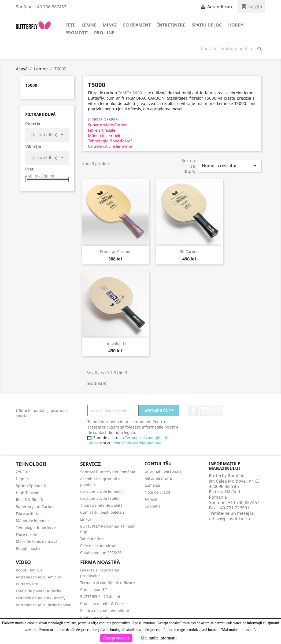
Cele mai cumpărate (98, 546)
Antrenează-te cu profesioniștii (44, 605)
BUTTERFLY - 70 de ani (100, 596)
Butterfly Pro (27, 584)
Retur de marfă (158, 478)
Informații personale (163, 471)
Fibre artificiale (29, 514)
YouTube (205, 411)
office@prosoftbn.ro (230, 518)
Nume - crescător (230, 166)
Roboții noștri (28, 548)
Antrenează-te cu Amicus (38, 577)
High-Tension (28, 493)
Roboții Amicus (29, 570)
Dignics (23, 479)
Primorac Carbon (115, 251)
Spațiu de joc (207, 25)
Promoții (77, 33)
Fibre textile (26, 534)
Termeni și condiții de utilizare (108, 583)
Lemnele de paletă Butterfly (41, 598)
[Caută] (232, 48)
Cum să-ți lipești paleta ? (102, 512)
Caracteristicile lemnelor (102, 491)
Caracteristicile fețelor (100, 498)
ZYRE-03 (23, 472)
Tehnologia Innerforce (36, 527)
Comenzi (152, 485)
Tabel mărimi (92, 539)
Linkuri (86, 519)
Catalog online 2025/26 (101, 553)
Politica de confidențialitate (137, 443)
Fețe (70, 25)
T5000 (31, 85)
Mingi (110, 25)
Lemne (89, 25)
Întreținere (171, 25)
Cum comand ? (93, 590)
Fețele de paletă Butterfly (38, 591)
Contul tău (158, 464)
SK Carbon (189, 251)
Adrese (151, 499)
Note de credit (157, 492)
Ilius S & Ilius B (29, 500)
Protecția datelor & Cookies (104, 603)
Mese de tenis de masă (37, 541)
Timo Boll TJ (115, 343)
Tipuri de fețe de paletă (101, 505)
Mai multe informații (159, 638)
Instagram (217, 411)
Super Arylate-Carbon (35, 507)
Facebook (193, 411)
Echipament (137, 25)
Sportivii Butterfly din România (108, 472)
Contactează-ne (94, 617)
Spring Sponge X (31, 486)
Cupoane (153, 506)
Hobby (236, 25)
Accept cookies (116, 638)
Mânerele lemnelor (33, 520)
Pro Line (104, 33)
